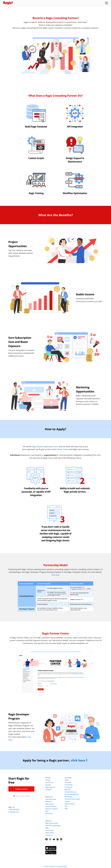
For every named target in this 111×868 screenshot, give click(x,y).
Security (48, 785)
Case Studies (50, 804)
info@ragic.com (14, 812)
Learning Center (51, 799)
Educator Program (52, 809)
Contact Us (49, 835)
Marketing (68, 797)
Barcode (68, 789)
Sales (66, 780)
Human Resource (71, 792)
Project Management (72, 794)
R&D (66, 808)
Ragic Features (50, 787)
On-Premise (49, 782)
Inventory (68, 782)
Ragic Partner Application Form (45, 447)
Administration (70, 804)
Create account (21, 789)
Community (49, 830)
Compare (48, 789)
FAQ (47, 811)
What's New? (50, 833)
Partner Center (62, 449)
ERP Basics (49, 813)
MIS (66, 806)
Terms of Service (50, 864)
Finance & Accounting (72, 799)
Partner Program (51, 806)
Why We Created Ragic (53, 826)
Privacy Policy (62, 864)
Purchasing (69, 785)
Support (67, 801)
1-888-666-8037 (14, 809)
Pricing (48, 780)
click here (55, 575)
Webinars (49, 802)
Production (69, 787)
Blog (47, 828)
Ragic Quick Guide (52, 823)
